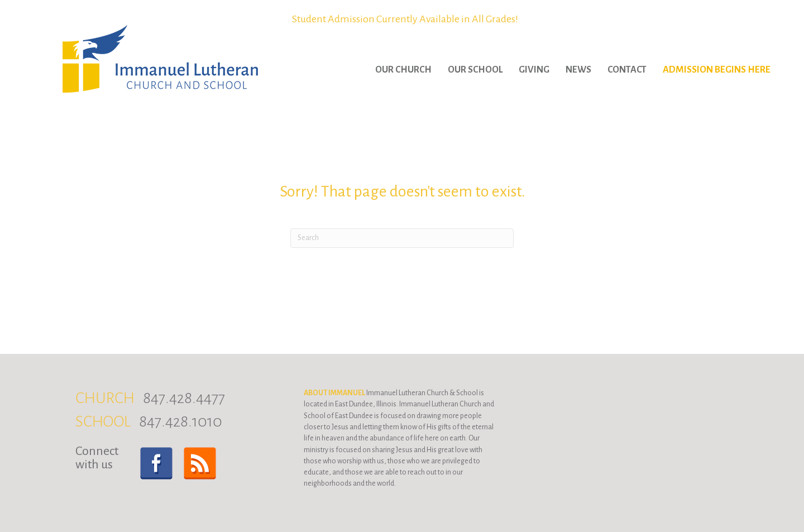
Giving (534, 70)
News (578, 70)
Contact (627, 70)
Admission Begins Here (717, 70)
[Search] (402, 238)
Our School (475, 70)
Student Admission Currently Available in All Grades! (405, 19)
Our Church (403, 70)
